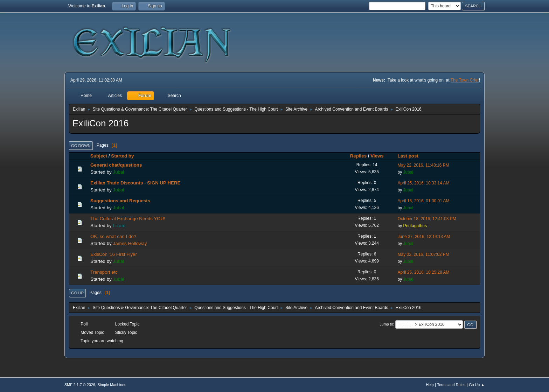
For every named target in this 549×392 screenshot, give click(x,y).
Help (430, 385)
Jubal (118, 172)
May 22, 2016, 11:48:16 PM (423, 165)
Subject (99, 156)
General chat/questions (116, 165)
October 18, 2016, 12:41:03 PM (427, 219)
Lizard (119, 226)
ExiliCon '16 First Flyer (114, 254)
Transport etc (104, 272)
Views (377, 156)
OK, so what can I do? (113, 236)
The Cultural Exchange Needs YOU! (128, 219)
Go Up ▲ (477, 385)
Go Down (81, 146)
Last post (411, 156)
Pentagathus (415, 226)
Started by (122, 156)
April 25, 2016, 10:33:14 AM (424, 183)
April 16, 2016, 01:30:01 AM (424, 201)
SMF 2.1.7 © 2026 (80, 385)
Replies (358, 156)
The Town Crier (465, 80)
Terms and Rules (451, 385)
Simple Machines (112, 385)
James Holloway (130, 243)
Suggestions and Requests (120, 201)
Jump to (386, 324)
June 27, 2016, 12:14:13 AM (424, 237)
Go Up (77, 293)
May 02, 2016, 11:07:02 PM (423, 254)
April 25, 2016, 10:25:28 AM (424, 272)
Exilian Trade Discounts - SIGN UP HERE (135, 183)
